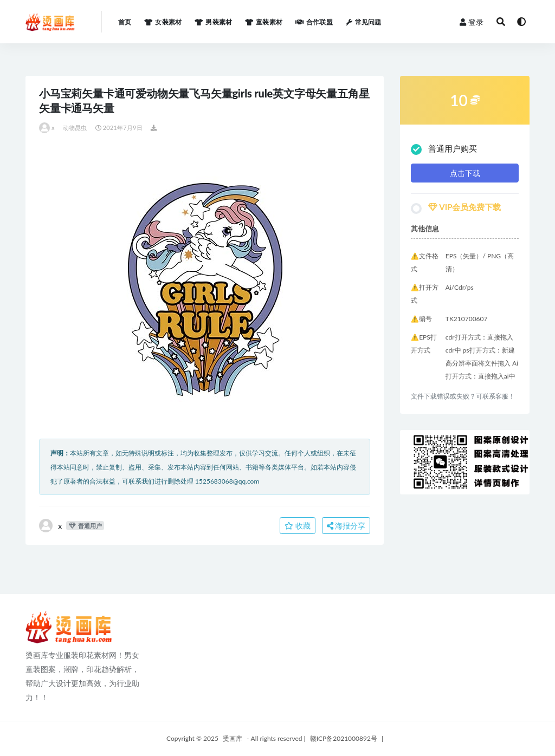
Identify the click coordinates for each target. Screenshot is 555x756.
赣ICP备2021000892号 (344, 738)
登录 (472, 22)
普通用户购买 (444, 149)
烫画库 (233, 738)
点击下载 (465, 173)
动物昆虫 (75, 128)
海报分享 (346, 526)
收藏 (298, 526)
